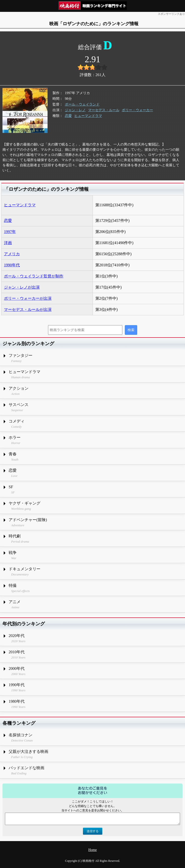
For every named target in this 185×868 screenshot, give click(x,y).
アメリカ (12, 254)
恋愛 (68, 116)
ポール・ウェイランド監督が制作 (34, 276)
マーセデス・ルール (104, 110)
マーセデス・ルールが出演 (28, 309)
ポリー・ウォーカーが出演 (28, 298)
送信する (93, 831)
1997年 (10, 232)
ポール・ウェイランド (82, 104)
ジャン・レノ (75, 110)
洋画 (8, 243)
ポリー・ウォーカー (137, 110)
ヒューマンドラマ (88, 116)
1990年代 (12, 265)
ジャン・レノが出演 (22, 287)
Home (92, 850)
